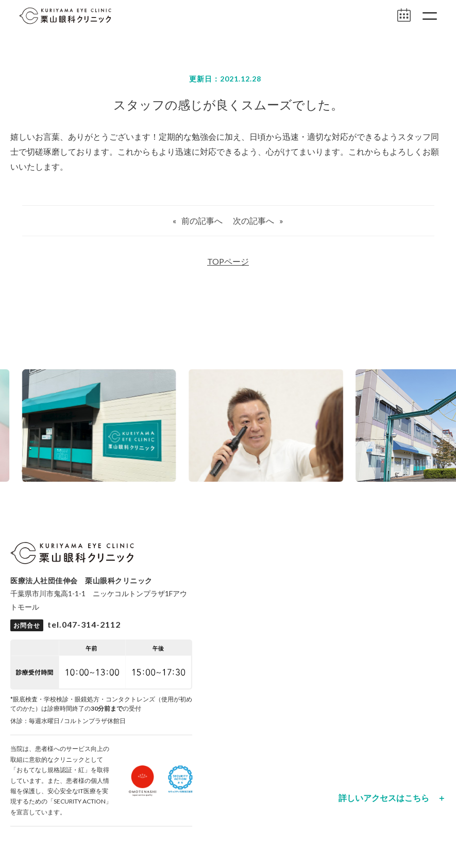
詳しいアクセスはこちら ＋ (392, 798)
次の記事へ (254, 221)
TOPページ (228, 261)
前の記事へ (202, 221)
